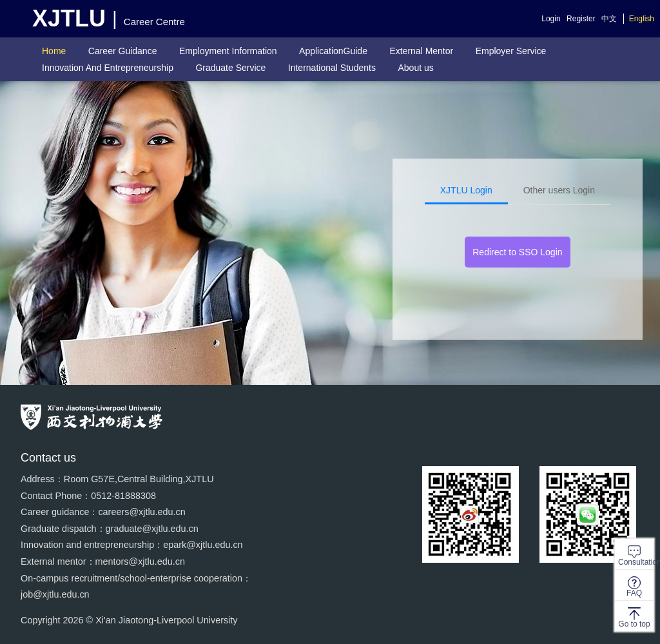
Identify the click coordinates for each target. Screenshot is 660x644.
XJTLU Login (466, 190)
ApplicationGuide (333, 51)
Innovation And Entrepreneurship (108, 68)
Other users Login (559, 190)
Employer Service (511, 51)
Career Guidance (123, 51)
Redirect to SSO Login (517, 252)
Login (551, 19)
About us (415, 68)
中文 (609, 19)
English (642, 19)
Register (581, 19)
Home (54, 51)
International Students (332, 68)
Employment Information (228, 51)
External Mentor (421, 51)
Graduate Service (230, 68)
